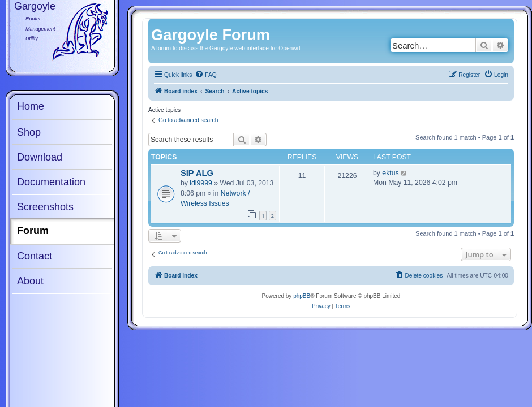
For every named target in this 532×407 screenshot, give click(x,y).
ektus (390, 173)
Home (31, 106)
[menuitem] (205, 75)
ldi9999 (201, 183)
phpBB (302, 296)
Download (40, 157)
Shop (29, 132)
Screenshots (45, 207)
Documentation (51, 182)
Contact (35, 256)
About (30, 281)
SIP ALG (197, 173)
